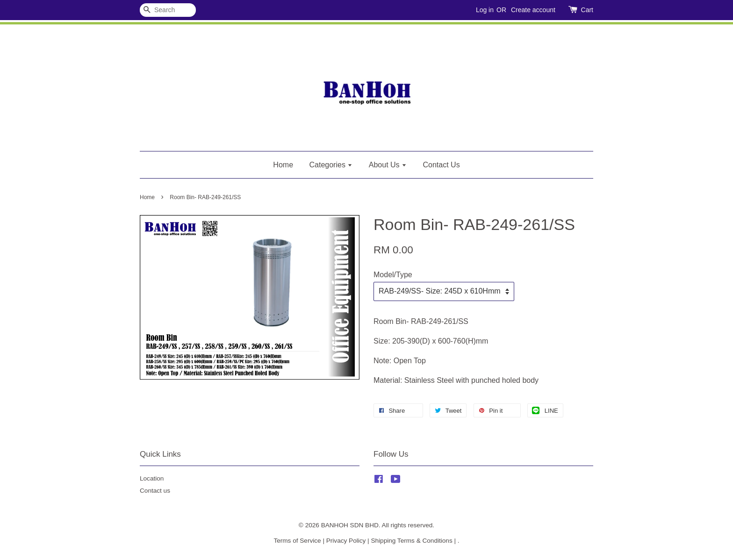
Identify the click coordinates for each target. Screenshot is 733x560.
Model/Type (393, 275)
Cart (587, 10)
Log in (485, 10)
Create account (533, 10)
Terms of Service (297, 541)
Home (283, 165)
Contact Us (442, 165)
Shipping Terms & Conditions (411, 541)
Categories (331, 165)
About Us (388, 165)
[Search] (168, 10)
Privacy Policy (346, 541)
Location (152, 478)
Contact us (155, 491)
